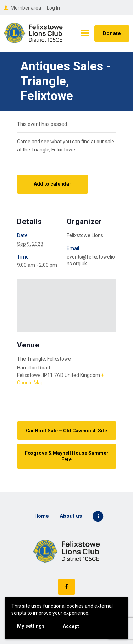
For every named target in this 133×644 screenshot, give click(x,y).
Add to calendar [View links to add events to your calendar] (52, 184)
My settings (31, 626)
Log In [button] (53, 8)
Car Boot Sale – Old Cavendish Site (66, 431)
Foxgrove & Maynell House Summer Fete (67, 456)
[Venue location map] (67, 305)
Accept (71, 626)
